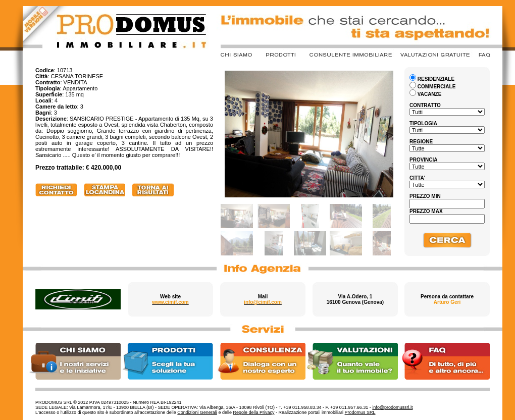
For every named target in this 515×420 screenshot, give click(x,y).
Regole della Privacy (253, 412)
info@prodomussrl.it (392, 407)
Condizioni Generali (197, 412)
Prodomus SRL (360, 412)
